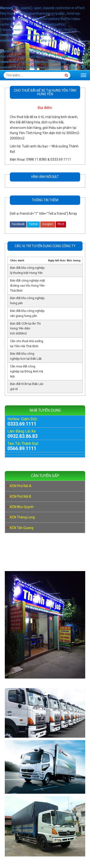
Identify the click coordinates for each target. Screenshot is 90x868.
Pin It (61, 224)
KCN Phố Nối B (21, 497)
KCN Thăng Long (22, 517)
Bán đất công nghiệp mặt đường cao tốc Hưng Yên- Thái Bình (28, 286)
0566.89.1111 (22, 448)
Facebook (18, 224)
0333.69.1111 (22, 424)
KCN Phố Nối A (21, 486)
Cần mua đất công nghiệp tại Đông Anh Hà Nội (27, 371)
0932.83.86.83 (22, 436)
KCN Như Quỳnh (22, 507)
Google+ (48, 224)
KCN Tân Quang (22, 528)
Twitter (33, 224)
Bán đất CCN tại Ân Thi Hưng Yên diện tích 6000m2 (25, 329)
